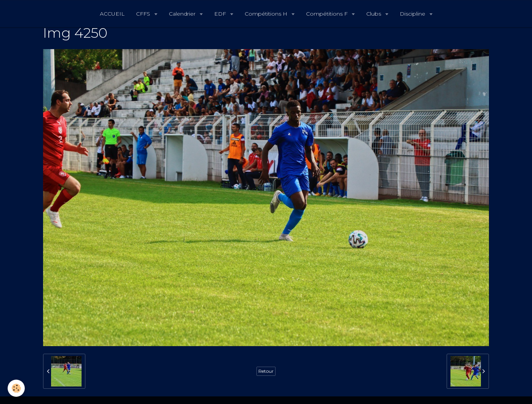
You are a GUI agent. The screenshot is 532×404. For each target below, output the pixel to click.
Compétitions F (328, 14)
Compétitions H (267, 14)
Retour (266, 371)
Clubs (374, 14)
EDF (221, 14)
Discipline (413, 14)
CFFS (144, 14)
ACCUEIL (112, 14)
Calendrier (183, 14)
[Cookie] (16, 388)
